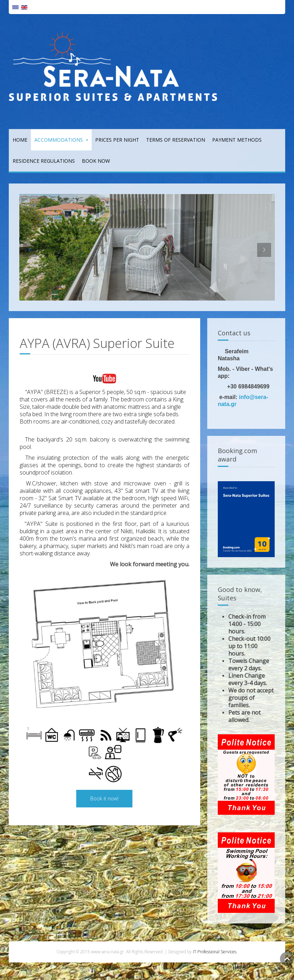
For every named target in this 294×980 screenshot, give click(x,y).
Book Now (96, 161)
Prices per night (117, 140)
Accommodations (59, 140)
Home (20, 140)
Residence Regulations (44, 161)
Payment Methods (237, 140)
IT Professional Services (215, 952)
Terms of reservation (176, 140)
